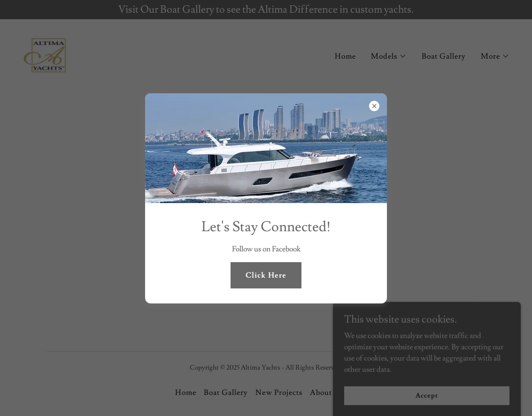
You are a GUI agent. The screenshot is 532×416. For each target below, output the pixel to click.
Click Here (266, 275)
